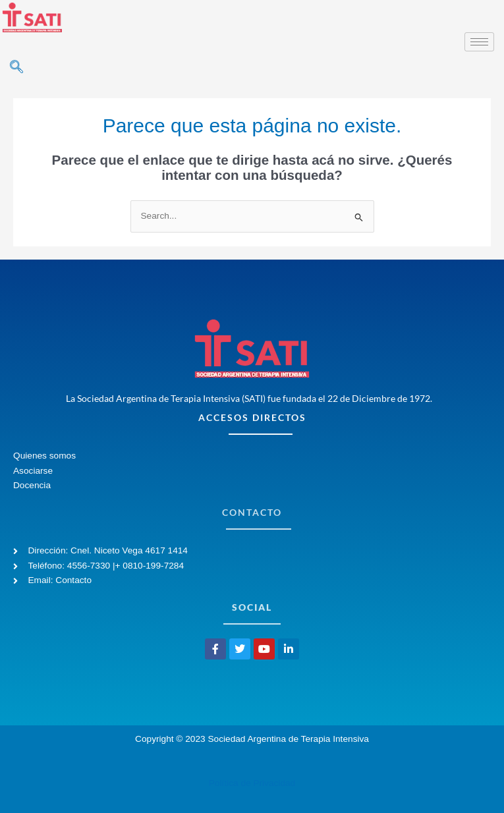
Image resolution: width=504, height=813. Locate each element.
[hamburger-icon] (479, 42)
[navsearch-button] (16, 68)
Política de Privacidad (252, 783)
